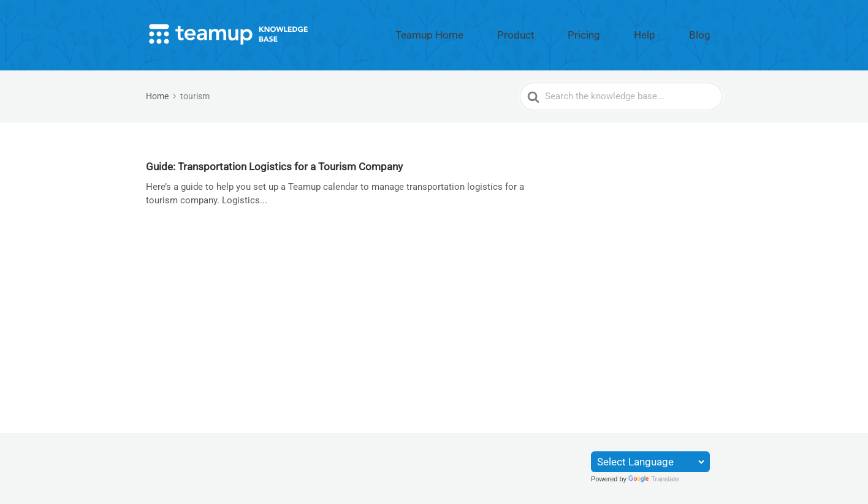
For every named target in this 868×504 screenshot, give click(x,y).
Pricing (626, 32)
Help (670, 32)
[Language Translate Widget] (650, 462)
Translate (653, 479)
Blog (708, 32)
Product (577, 32)
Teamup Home (511, 32)
